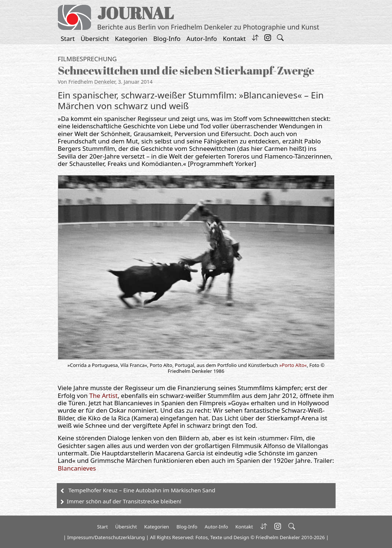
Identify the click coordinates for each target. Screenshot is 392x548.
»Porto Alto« (293, 365)
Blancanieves (77, 468)
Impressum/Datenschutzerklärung (106, 537)
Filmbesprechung (87, 59)
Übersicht (95, 39)
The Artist (103, 396)
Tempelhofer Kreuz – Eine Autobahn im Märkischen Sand (142, 490)
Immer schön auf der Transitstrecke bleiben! (124, 501)
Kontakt (234, 39)
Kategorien (131, 39)
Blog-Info (167, 39)
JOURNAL (136, 13)
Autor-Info (202, 39)
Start (68, 39)
